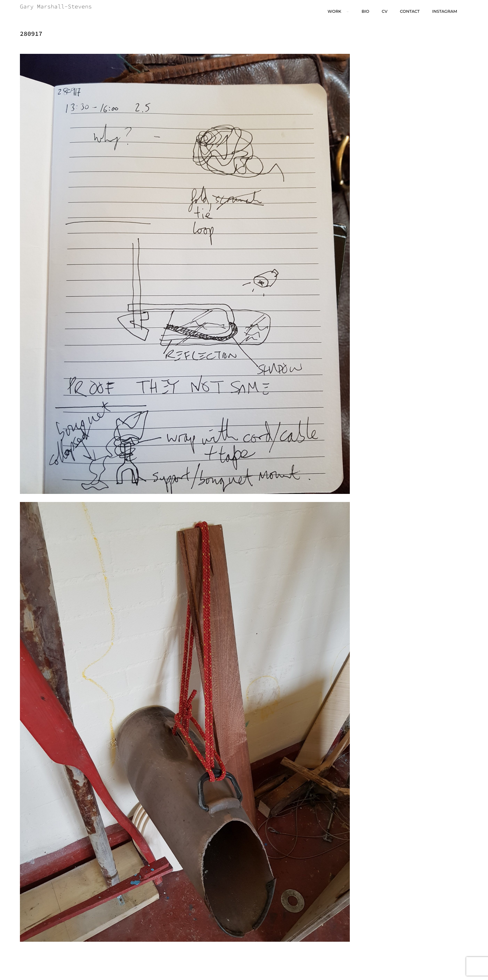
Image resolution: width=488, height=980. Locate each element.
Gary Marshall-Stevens (56, 6)
